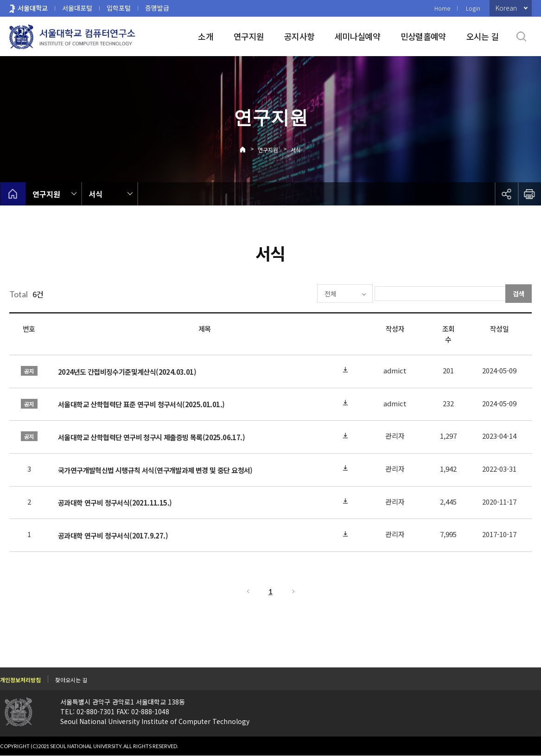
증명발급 (157, 8)
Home (442, 8)
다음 (294, 591)
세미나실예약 (357, 36)
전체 (303, 294)
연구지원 (249, 36)
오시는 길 (482, 36)
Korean (506, 8)
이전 (248, 591)
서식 (296, 150)
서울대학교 (33, 8)
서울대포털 (77, 8)
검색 (519, 294)
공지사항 (299, 36)
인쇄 (529, 194)
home (13, 194)
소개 (206, 36)
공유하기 (506, 194)
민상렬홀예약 (423, 36)
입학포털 (119, 8)
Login (473, 8)
